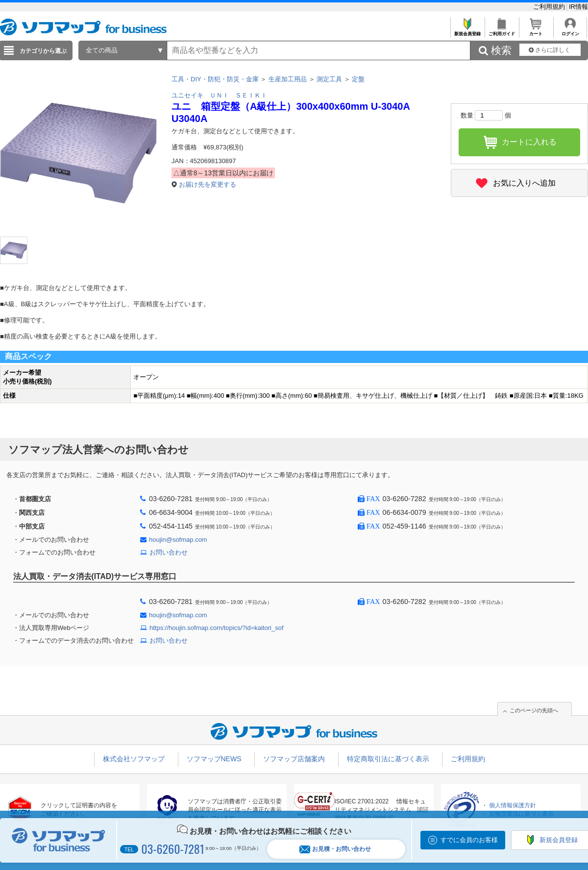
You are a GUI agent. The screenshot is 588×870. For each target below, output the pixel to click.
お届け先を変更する (208, 184)
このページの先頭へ (534, 710)
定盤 (358, 79)
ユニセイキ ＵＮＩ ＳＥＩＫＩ (219, 95)
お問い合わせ (169, 552)
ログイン (570, 31)
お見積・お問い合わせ (335, 849)
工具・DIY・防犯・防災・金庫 (215, 79)
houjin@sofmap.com (178, 540)
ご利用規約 (550, 7)
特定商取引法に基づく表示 (388, 759)
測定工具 (329, 79)
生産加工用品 (288, 79)
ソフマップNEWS (214, 759)
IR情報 (578, 7)
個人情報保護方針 (513, 805)
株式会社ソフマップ (134, 759)
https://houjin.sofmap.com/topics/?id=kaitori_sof (217, 628)
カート (536, 31)
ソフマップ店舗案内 (294, 759)
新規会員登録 (467, 31)
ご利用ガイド (502, 31)
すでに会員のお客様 (469, 840)
